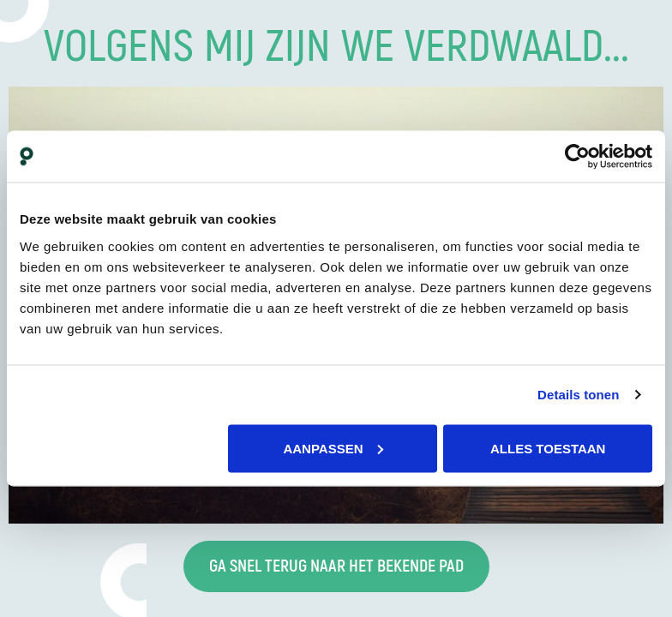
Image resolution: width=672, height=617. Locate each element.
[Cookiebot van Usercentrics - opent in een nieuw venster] (577, 157)
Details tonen (578, 395)
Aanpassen (333, 448)
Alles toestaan (548, 448)
